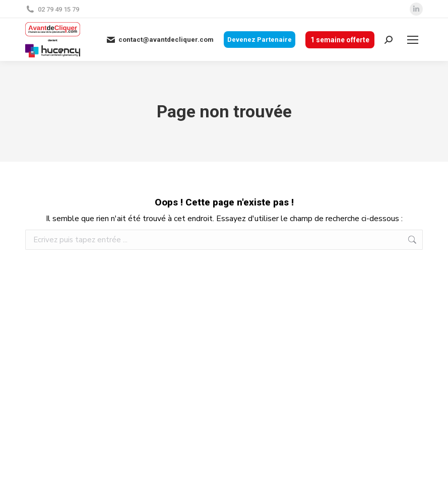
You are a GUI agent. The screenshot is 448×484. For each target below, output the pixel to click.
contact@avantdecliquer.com (160, 40)
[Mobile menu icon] (413, 40)
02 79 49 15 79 (52, 9)
